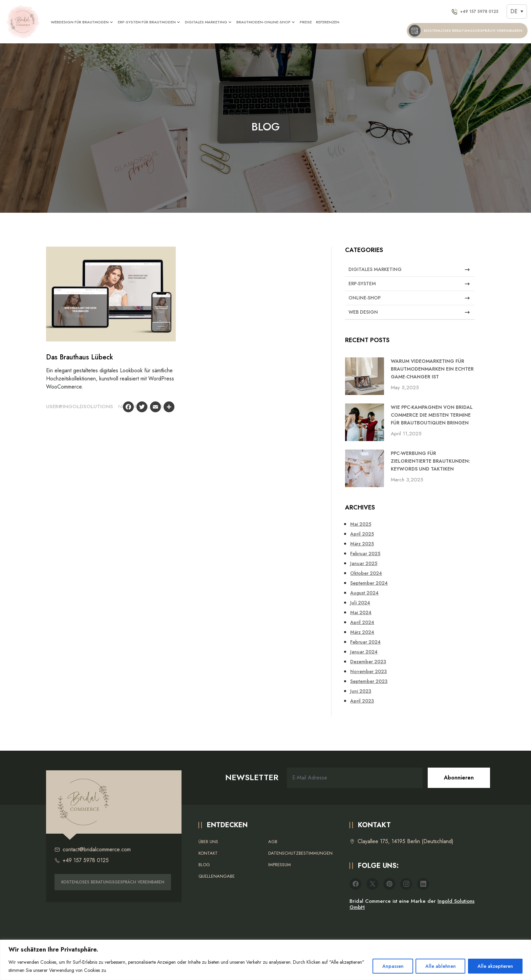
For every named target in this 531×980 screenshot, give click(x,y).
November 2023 (368, 671)
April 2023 (362, 701)
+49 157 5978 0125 (82, 860)
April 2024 (362, 622)
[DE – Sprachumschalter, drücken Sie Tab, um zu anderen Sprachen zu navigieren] (517, 11)
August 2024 (364, 593)
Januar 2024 (364, 652)
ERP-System (409, 284)
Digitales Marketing (409, 269)
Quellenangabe (217, 876)
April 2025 (362, 534)
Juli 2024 (360, 603)
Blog (204, 865)
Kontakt (208, 853)
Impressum (280, 865)
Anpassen (391, 966)
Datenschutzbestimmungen (300, 853)
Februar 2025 (365, 554)
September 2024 (369, 583)
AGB (273, 842)
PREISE (306, 22)
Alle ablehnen (439, 966)
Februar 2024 (365, 642)
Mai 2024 (361, 612)
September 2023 (369, 681)
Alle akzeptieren (495, 966)
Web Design (409, 312)
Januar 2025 (364, 563)
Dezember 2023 (368, 662)
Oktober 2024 (366, 573)
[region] (265, 960)
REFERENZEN (328, 22)
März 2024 (362, 632)
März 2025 (362, 544)
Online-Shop (409, 298)
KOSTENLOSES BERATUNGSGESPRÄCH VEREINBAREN (113, 882)
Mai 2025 (361, 524)
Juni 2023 (361, 691)
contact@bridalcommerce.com (93, 850)
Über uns (208, 842)
